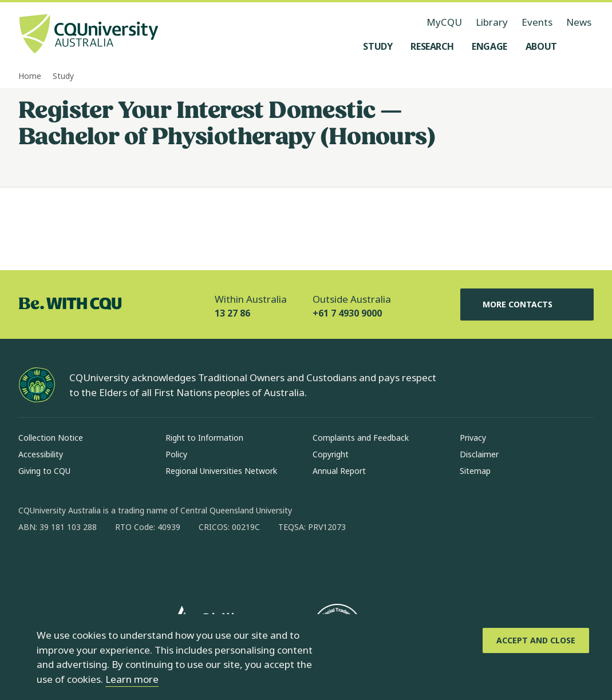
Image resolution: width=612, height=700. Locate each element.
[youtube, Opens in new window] (150, 564)
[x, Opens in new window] (120, 564)
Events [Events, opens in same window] (537, 22)
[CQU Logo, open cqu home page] (89, 35)
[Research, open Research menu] (432, 46)
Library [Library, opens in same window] (492, 22)
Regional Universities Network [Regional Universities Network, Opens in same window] (221, 471)
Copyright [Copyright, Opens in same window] (331, 454)
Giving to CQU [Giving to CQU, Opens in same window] (44, 471)
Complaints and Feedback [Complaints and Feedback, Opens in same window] (361, 438)
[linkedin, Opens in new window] (90, 564)
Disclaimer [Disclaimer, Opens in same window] (479, 454)
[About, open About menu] (541, 46)
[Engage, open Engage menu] (489, 46)
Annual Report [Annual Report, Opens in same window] (339, 471)
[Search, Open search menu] (582, 46)
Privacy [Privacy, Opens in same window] (473, 438)
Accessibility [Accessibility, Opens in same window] (41, 454)
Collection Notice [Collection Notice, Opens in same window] (51, 438)
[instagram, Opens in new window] (61, 564)
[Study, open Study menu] (378, 46)
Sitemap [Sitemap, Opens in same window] (475, 471)
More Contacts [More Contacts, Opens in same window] (527, 304)
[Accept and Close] (536, 640)
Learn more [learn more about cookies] (132, 679)
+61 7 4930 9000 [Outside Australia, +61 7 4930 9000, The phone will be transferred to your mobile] (347, 313)
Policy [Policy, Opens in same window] (176, 454)
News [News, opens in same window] (579, 22)
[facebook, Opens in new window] (31, 564)
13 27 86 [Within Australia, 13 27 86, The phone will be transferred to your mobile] (232, 313)
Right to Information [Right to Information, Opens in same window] (204, 438)
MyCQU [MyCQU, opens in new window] (444, 22)
